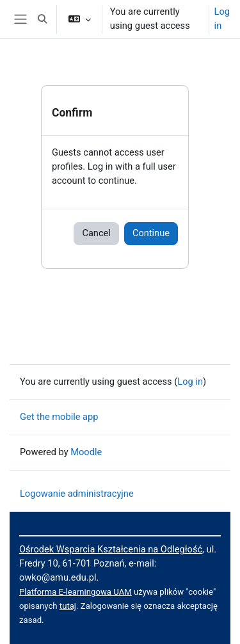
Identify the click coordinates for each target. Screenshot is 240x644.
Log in (222, 19)
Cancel (96, 233)
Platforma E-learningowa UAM (76, 592)
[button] (42, 19)
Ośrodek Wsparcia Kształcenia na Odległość (111, 549)
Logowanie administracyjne (77, 494)
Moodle (86, 452)
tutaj (68, 606)
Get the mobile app (59, 417)
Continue (151, 233)
